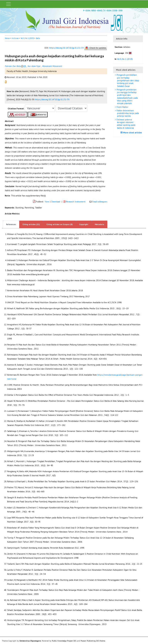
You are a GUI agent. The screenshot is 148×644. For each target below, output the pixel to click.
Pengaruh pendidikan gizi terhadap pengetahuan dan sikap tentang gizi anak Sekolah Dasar (128, 80)
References (11, 224)
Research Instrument (75, 202)
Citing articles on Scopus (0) (60, 224)
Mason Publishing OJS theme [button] (93, 641)
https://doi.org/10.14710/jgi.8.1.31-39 (66, 48)
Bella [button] (38, 38)
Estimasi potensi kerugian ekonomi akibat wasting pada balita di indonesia (126, 124)
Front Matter (122, 107)
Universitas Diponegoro (30, 641)
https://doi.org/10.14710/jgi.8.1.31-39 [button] (52, 99)
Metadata (99, 224)
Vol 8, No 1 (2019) (27, 38)
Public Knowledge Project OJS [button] (64, 641)
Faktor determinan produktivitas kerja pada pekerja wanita (127, 113)
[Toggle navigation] (8, 4)
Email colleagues (100, 202)
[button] (6, 82)
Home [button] (7, 38)
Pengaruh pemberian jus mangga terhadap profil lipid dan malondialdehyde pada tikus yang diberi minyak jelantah (127, 96)
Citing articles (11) (31, 224)
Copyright (84, 224)
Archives (15, 38)
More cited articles (132, 133)
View (47, 202)
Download (56, 202)
